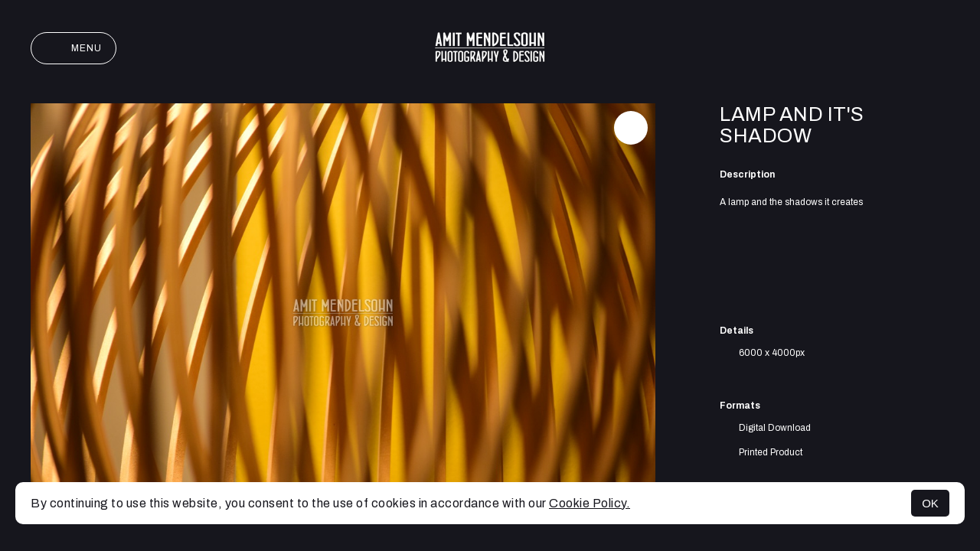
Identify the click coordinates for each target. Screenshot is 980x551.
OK (930, 503)
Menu (73, 48)
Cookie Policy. (590, 503)
